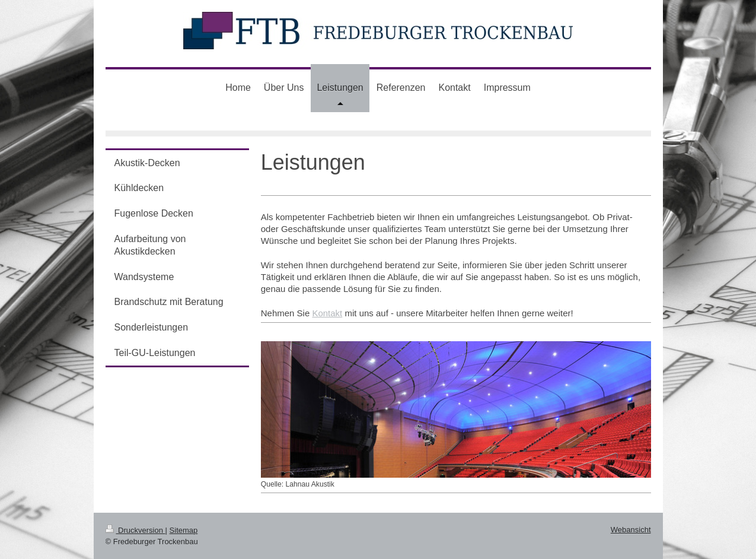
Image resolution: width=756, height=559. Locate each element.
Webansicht (631, 530)
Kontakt (327, 313)
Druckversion (135, 530)
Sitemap (184, 530)
